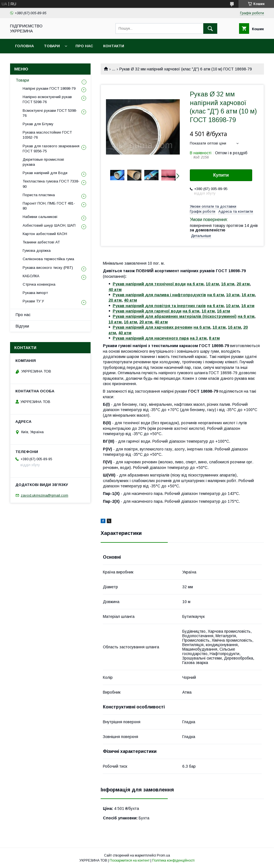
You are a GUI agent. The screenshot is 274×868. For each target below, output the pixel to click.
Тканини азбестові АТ (41, 242)
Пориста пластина (39, 195)
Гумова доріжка (37, 251)
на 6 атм (195, 284)
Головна (24, 46)
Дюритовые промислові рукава (43, 162)
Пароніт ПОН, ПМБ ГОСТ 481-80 (49, 206)
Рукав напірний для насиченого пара (151, 338)
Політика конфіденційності (173, 860)
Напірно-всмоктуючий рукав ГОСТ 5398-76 (47, 99)
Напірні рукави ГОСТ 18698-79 (49, 88)
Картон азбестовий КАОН (45, 234)
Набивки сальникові (40, 217)
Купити (221, 175)
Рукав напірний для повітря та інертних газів (159, 306)
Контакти (114, 46)
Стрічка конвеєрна (39, 284)
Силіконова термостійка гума (48, 259)
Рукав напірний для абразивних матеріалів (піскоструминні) (175, 316)
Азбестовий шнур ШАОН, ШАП (49, 225)
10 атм (212, 284)
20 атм (243, 284)
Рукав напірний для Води (45, 173)
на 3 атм (198, 338)
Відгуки (22, 326)
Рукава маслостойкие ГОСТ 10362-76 (47, 135)
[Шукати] (210, 29)
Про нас (84, 46)
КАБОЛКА (31, 276)
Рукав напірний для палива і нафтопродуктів (159, 295)
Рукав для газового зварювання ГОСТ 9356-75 (51, 149)
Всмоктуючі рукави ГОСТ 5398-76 (50, 113)
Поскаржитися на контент (130, 860)
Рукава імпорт (35, 293)
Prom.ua (163, 855)
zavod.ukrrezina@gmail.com (44, 495)
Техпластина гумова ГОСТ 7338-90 (51, 184)
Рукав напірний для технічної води (149, 284)
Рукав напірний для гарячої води (147, 311)
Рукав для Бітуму (38, 124)
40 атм (115, 290)
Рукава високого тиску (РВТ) (48, 268)
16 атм (228, 284)
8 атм (214, 338)
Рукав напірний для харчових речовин (153, 327)
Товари (52, 46)
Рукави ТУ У (33, 301)
